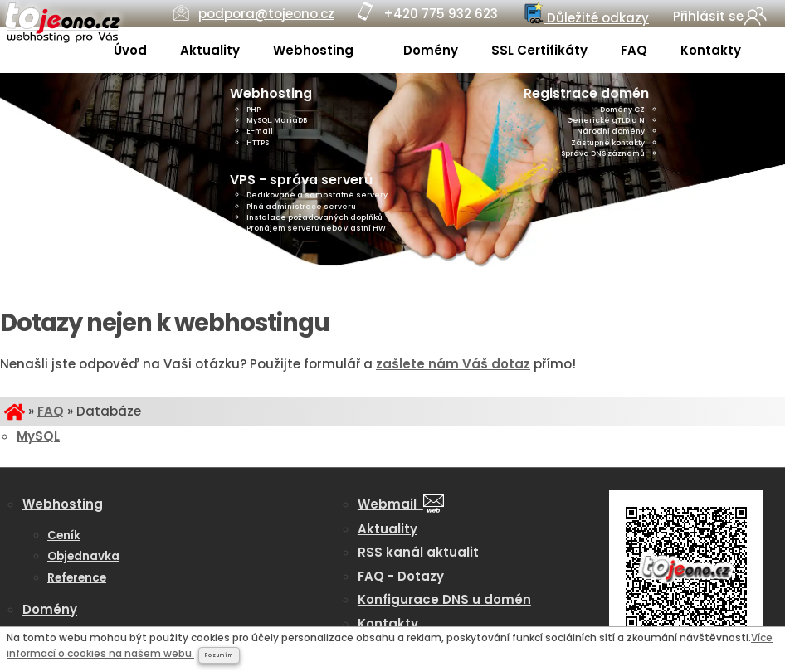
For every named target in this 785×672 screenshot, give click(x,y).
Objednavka (83, 556)
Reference (77, 578)
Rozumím (219, 655)
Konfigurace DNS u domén (444, 599)
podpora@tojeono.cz (266, 14)
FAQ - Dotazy (401, 576)
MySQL (38, 436)
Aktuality (210, 50)
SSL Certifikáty (539, 50)
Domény (431, 50)
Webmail (401, 504)
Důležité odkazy (585, 14)
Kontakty (711, 50)
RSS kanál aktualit (418, 552)
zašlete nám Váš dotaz (453, 364)
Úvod (130, 50)
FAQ (634, 50)
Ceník (64, 536)
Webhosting (315, 50)
